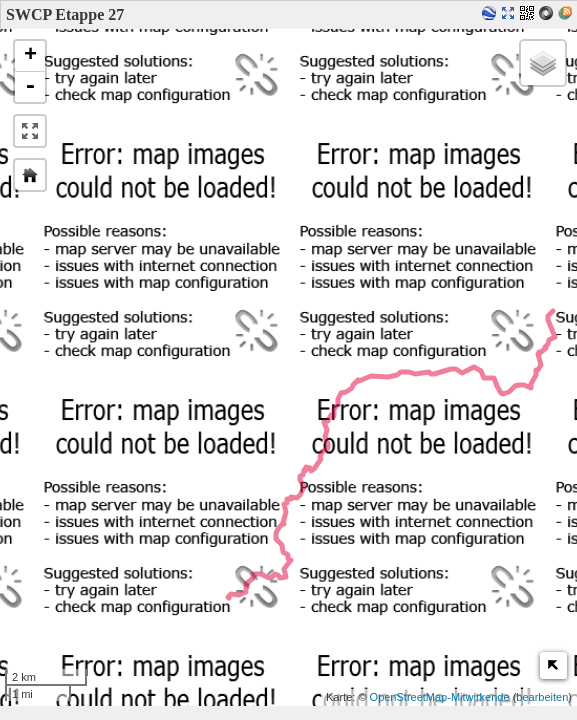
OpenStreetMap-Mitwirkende (440, 697)
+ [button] (30, 56)
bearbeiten (542, 697)
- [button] (30, 87)
